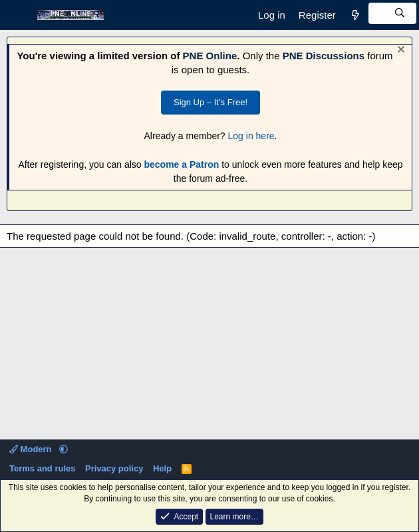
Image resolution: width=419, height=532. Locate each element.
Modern (32, 449)
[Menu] (18, 15)
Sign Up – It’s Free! (210, 102)
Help (162, 468)
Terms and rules (42, 468)
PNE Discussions (324, 56)
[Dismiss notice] (399, 51)
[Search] (392, 13)
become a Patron (181, 164)
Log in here (251, 136)
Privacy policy (114, 468)
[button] (64, 449)
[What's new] (355, 15)
